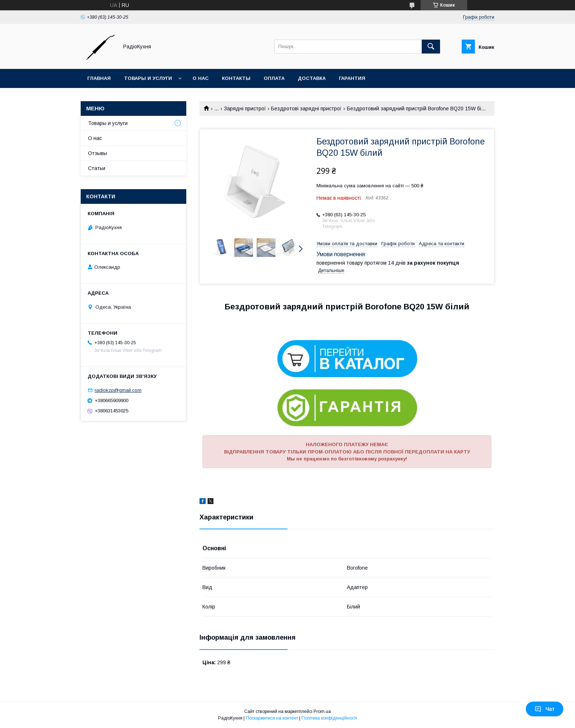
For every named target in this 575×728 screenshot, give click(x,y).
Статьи (97, 168)
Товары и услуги (148, 78)
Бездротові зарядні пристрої (306, 109)
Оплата (274, 78)
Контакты (236, 78)
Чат (545, 709)
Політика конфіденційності (329, 718)
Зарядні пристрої (245, 109)
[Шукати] (431, 47)
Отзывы (98, 153)
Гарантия (352, 78)
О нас (201, 78)
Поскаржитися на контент (272, 718)
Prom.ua (322, 712)
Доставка (312, 78)
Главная (99, 78)
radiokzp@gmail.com (118, 390)
